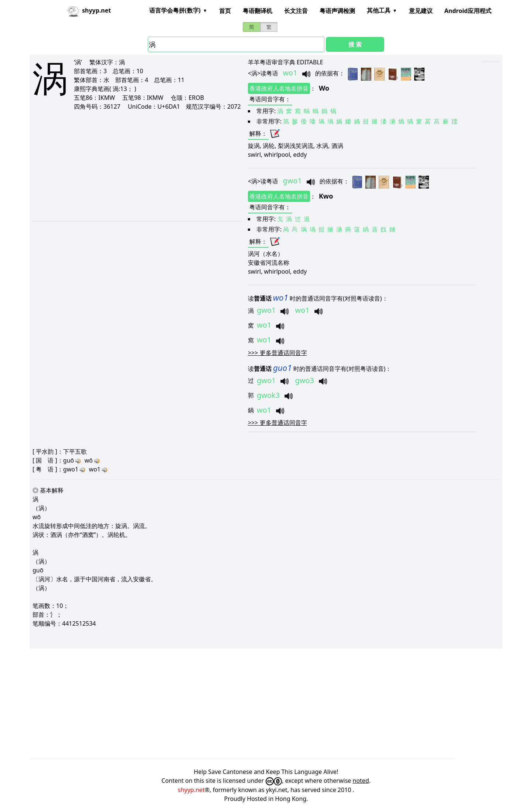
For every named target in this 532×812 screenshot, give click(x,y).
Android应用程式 (468, 11)
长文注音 (296, 11)
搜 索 (355, 44)
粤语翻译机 (258, 11)
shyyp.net (191, 790)
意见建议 (421, 11)
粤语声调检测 (337, 11)
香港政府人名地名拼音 (279, 88)
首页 (225, 11)
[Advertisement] (129, 166)
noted (361, 781)
